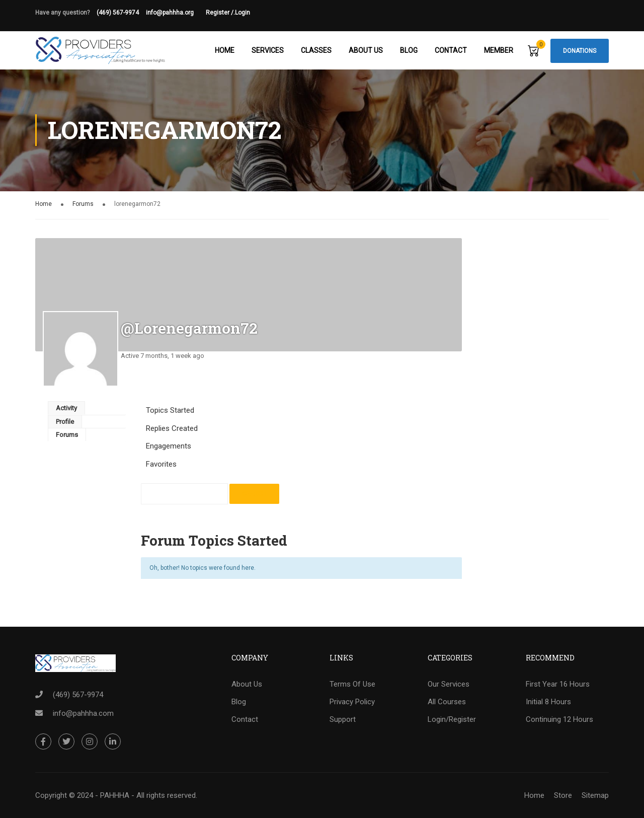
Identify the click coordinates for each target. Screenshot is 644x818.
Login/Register (452, 720)
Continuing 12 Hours (559, 720)
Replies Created (172, 429)
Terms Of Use (352, 685)
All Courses (447, 702)
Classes (316, 50)
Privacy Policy (352, 702)
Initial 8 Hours (548, 702)
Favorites (161, 465)
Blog (409, 50)
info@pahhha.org (176, 13)
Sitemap (595, 795)
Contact (451, 50)
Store (563, 795)
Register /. (220, 13)
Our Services (449, 685)
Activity (66, 408)
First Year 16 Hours (558, 685)
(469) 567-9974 (118, 13)
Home (225, 50)
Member (499, 50)
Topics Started (170, 411)
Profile (65, 422)
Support (343, 720)
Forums (83, 204)
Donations (580, 51)
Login (243, 13)
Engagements (169, 447)
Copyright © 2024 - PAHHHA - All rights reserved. (116, 795)
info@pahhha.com (83, 713)
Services (268, 50)
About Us (366, 50)
